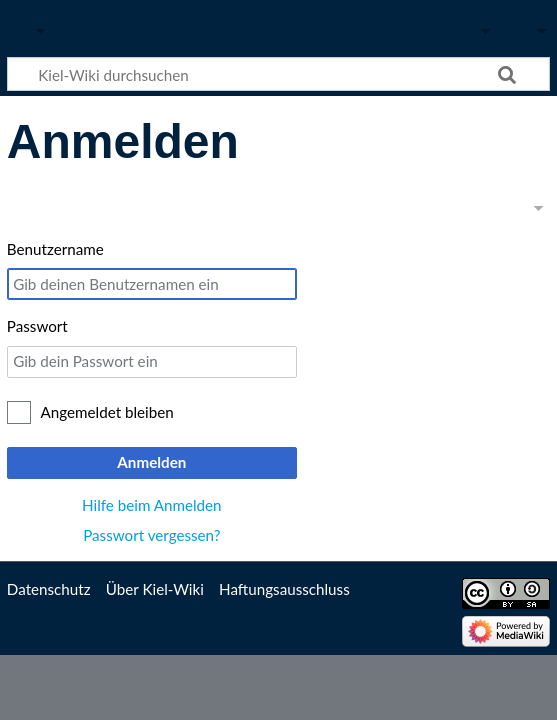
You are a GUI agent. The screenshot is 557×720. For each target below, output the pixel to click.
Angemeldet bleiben (107, 412)
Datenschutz (49, 589)
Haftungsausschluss (284, 589)
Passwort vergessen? (151, 535)
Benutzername (55, 249)
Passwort (37, 326)
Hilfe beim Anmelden (152, 505)
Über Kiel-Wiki (155, 589)
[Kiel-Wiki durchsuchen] (278, 74)
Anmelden (151, 462)
